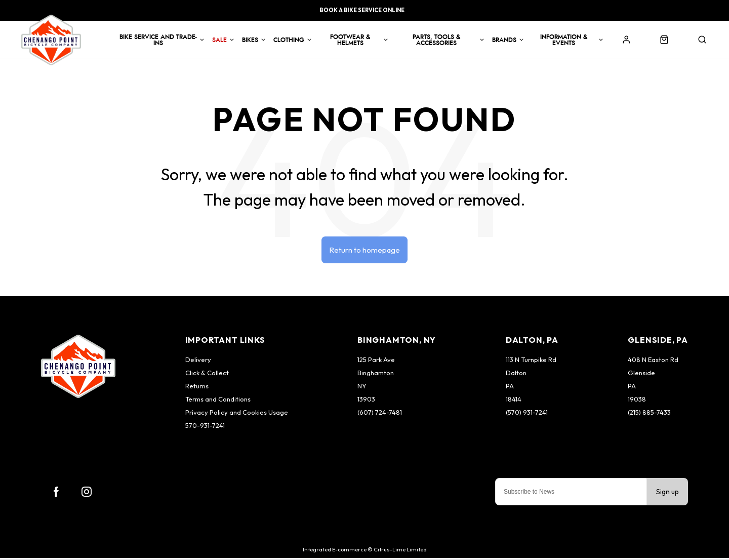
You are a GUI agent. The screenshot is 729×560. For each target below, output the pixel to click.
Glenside (641, 375)
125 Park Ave (376, 362)
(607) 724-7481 (380, 414)
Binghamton (376, 375)
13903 (366, 401)
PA (510, 388)
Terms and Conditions (218, 401)
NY (362, 388)
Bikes (250, 40)
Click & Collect (207, 375)
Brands (504, 40)
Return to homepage (365, 251)
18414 (514, 401)
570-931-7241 (205, 427)
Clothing (289, 40)
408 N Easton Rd (653, 362)
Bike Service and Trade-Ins (158, 40)
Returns (197, 388)
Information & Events (564, 40)
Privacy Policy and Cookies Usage (237, 414)
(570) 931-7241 (527, 414)
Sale (219, 40)
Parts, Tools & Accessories (436, 40)
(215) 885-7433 (649, 414)
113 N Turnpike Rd (531, 362)
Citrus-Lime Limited (400, 551)
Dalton (516, 375)
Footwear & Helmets (350, 40)
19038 (637, 401)
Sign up (667, 494)
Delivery (198, 362)
